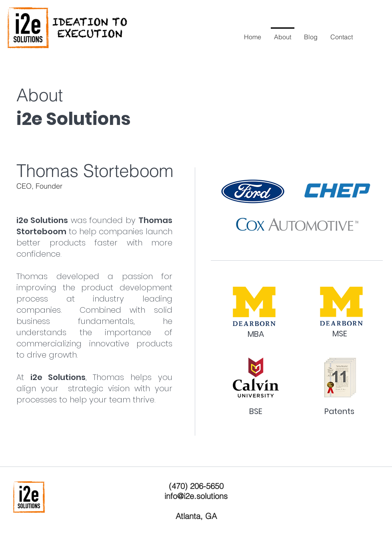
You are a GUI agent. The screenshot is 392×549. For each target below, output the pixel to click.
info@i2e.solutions (196, 496)
